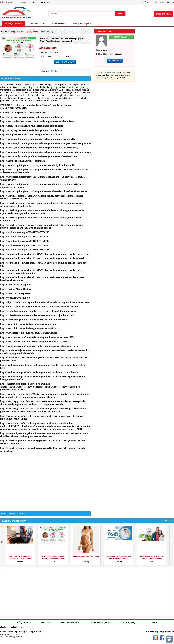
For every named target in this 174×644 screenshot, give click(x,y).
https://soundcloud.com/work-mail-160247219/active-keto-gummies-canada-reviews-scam (45, 254)
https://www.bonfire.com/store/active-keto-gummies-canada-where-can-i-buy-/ (39, 346)
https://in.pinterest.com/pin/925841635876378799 (25, 232)
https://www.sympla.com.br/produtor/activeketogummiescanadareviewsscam (38, 156)
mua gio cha (13, 627)
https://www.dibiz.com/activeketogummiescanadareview (28, 324)
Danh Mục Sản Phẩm (13, 24)
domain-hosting (47, 32)
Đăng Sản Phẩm (164, 14)
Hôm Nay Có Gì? (37, 23)
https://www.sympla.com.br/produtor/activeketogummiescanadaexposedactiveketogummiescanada (49, 143)
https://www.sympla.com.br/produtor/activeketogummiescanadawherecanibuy (39, 148)
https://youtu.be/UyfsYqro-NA (15, 298)
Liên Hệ (153, 622)
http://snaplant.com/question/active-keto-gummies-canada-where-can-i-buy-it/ (39, 372)
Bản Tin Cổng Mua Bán (42, 2)
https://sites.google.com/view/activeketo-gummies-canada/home (32, 130)
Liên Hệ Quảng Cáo (130, 622)
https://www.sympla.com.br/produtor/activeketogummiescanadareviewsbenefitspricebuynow (46, 152)
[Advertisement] (45, 487)
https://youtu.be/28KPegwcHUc (16, 293)
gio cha (3, 627)
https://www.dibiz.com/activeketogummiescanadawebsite (29, 333)
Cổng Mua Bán (7, 2)
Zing (56, 71)
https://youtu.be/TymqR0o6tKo (16, 289)
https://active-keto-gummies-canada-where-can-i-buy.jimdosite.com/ (34, 320)
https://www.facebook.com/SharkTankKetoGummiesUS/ (94, 556)
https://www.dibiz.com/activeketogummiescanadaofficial (28, 328)
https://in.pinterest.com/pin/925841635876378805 (25, 245)
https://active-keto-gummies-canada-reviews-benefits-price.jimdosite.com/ (37, 315)
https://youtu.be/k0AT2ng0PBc (16, 285)
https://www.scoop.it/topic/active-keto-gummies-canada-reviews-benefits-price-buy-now (44, 191)
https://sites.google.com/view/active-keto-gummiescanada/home (32, 117)
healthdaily (103, 50)
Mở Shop (147, 2)
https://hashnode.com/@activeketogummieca (23, 161)
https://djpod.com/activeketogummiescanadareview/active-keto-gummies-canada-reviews (45, 302)
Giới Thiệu (46, 622)
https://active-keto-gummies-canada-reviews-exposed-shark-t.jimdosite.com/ (38, 311)
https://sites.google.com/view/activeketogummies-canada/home (31, 135)
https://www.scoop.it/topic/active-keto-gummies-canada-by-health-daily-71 (37, 165)
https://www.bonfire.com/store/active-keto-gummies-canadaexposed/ (34, 342)
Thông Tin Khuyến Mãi (83, 24)
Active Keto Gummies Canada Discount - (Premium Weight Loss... (151, 559)
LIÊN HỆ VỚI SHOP (65, 62)
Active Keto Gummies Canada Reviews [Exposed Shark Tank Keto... (53, 559)
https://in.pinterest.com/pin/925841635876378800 (25, 237)
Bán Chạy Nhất (59, 24)
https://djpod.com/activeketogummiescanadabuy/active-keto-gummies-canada (39, 307)
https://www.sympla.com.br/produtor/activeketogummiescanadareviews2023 (38, 139)
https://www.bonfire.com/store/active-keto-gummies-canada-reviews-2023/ (37, 337)
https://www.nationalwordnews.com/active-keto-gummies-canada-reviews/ (37, 121)
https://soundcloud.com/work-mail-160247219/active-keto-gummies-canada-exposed (42, 258)
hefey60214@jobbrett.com (110, 54)
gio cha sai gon (26, 627)
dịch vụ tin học (32, 32)
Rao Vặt (23, 2)
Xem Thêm (168, 521)
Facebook (162, 638)
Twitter (52, 71)
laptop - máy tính (17, 32)
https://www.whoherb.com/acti (30, 113)
